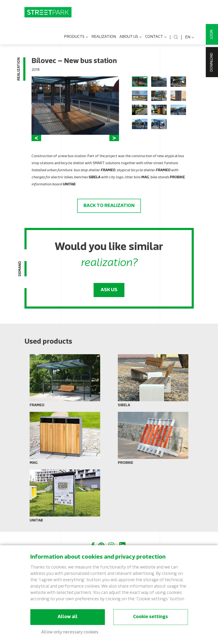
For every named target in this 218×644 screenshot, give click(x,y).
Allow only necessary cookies (70, 632)
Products (76, 37)
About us (131, 37)
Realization (104, 37)
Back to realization (109, 206)
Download (212, 62)
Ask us (109, 290)
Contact (156, 37)
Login (212, 34)
